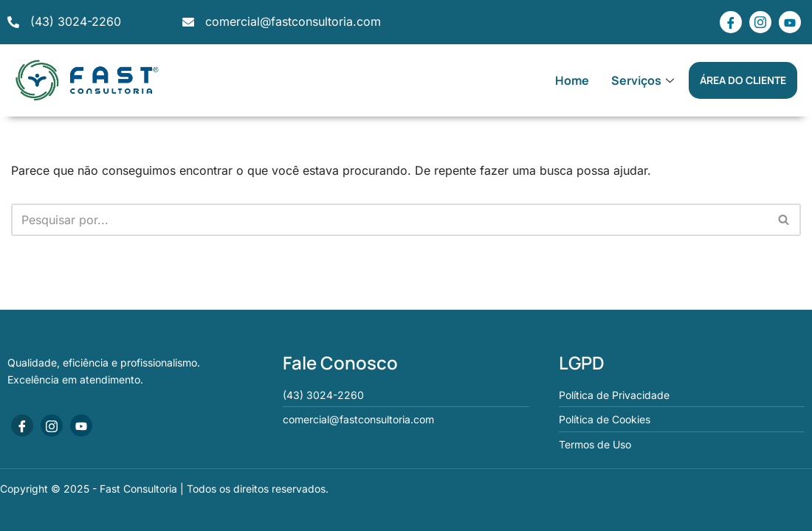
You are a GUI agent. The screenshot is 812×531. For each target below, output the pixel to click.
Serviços (644, 80)
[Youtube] (790, 22)
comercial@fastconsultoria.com (293, 21)
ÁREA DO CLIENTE (743, 80)
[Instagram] (760, 22)
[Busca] (389, 220)
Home (572, 80)
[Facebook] (731, 22)
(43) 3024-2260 (76, 21)
